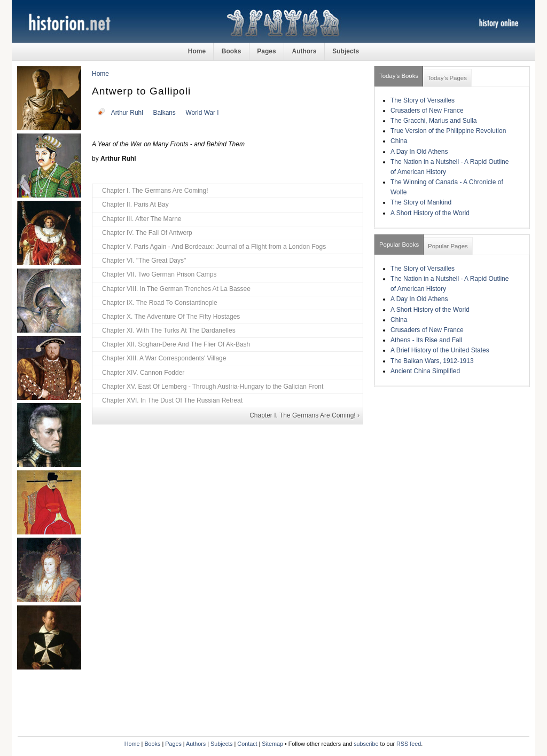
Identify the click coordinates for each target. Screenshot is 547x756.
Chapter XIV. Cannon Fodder (143, 373)
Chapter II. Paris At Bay (135, 204)
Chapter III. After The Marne (142, 219)
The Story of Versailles (423, 100)
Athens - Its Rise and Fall (426, 340)
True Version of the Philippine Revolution (448, 131)
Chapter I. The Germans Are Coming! (155, 191)
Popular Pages (448, 246)
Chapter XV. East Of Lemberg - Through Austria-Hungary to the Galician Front (213, 387)
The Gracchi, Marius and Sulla (433, 121)
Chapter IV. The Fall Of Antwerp (147, 233)
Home (197, 51)
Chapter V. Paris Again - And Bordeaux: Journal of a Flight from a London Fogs (214, 247)
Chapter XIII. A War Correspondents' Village (164, 358)
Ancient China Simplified (425, 371)
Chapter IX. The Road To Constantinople (160, 303)
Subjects (346, 51)
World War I (202, 113)
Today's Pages (447, 78)
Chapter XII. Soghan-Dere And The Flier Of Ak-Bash (176, 344)
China (399, 141)
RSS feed (409, 744)
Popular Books (399, 245)
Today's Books (399, 76)
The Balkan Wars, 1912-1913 (432, 361)
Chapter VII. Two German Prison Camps (159, 274)
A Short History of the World (430, 213)
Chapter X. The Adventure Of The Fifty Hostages (171, 317)
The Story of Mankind (421, 202)
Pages (266, 51)
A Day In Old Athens (419, 152)
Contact (247, 744)
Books (232, 51)
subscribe (366, 744)
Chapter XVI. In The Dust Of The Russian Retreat (172, 400)
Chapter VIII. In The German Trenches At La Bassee (176, 289)
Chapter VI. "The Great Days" (144, 261)
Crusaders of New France (427, 111)
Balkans (165, 113)
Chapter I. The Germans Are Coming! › (304, 415)
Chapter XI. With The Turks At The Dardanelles (169, 330)
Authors (304, 51)
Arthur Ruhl (127, 113)
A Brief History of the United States (440, 350)
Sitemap (272, 744)
